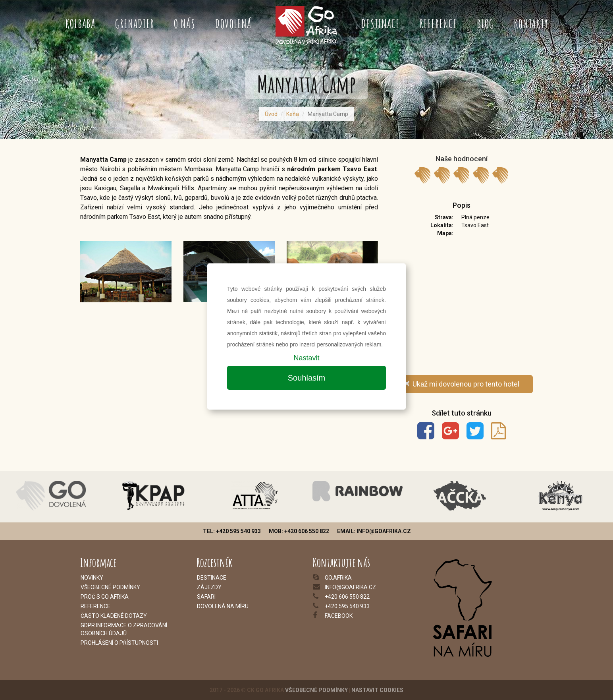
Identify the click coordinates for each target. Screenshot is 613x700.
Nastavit (306, 358)
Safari (206, 597)
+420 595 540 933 (347, 606)
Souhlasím (307, 378)
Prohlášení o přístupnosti (119, 643)
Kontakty (531, 24)
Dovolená (233, 24)
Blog (485, 24)
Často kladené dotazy (114, 616)
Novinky (92, 578)
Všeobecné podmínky (316, 690)
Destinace (381, 24)
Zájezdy (209, 587)
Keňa (293, 114)
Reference (438, 24)
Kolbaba (80, 24)
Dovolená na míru (223, 606)
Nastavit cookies (377, 690)
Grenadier (135, 24)
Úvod (271, 114)
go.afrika (338, 578)
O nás (185, 24)
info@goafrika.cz (350, 587)
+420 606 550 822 (347, 597)
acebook (340, 616)
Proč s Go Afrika (105, 597)
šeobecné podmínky (112, 587)
